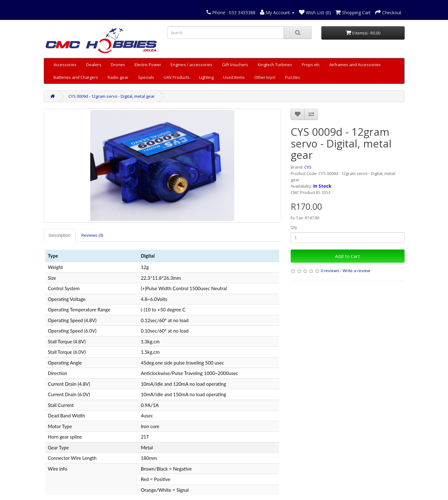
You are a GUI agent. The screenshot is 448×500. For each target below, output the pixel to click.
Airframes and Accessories (355, 65)
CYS (308, 167)
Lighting (206, 77)
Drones (118, 65)
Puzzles (293, 77)
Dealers (94, 65)
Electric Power (148, 65)
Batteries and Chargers (76, 77)
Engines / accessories (192, 65)
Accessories (65, 65)
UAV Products (177, 77)
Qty (294, 227)
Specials (146, 77)
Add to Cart (347, 256)
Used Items (234, 77)
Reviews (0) (92, 235)
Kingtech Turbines (275, 65)
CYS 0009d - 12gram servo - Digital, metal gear (112, 96)
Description (60, 235)
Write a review (356, 271)
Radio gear (118, 77)
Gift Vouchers (235, 65)
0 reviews (330, 271)
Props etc (311, 65)
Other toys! (265, 77)
